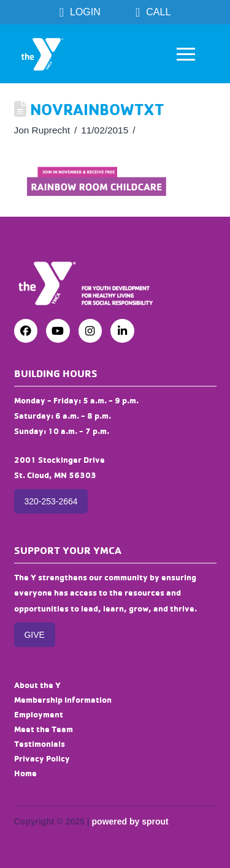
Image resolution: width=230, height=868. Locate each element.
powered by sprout (130, 821)
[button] (186, 54)
